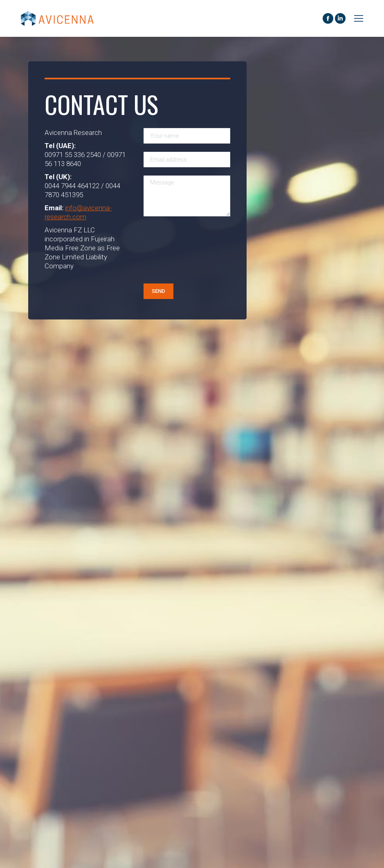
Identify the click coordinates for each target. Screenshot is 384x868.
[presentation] (177, 254)
